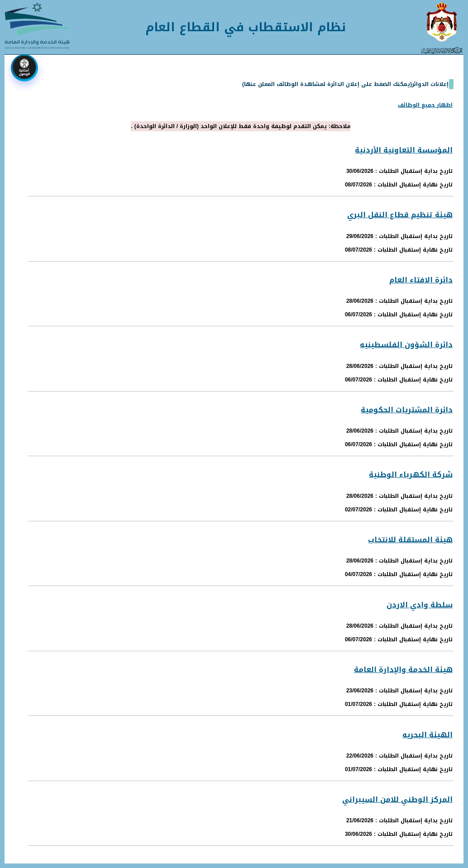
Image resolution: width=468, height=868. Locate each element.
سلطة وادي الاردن (420, 605)
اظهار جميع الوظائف (425, 105)
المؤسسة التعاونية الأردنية (404, 150)
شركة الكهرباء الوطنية (411, 475)
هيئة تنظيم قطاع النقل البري (400, 215)
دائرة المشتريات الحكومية (407, 410)
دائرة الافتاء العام (421, 280)
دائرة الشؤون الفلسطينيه (406, 345)
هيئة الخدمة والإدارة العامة (403, 670)
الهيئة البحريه (427, 735)
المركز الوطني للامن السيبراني (397, 799)
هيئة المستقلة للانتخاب (410, 540)
